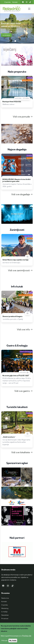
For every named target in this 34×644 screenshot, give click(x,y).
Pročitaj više (27, 636)
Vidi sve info (25, 329)
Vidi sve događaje (22, 194)
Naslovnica (5, 598)
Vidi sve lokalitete (22, 452)
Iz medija (4, 612)
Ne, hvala (13, 640)
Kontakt (15, 2)
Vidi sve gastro (23, 391)
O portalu (8, 2)
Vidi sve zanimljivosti (20, 270)
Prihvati (4, 641)
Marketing (5, 608)
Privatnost (5, 618)
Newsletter (5, 615)
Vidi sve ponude (23, 117)
